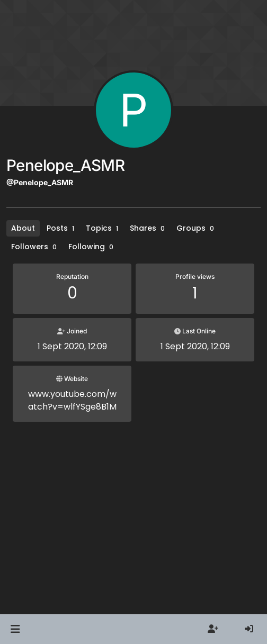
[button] (15, 629)
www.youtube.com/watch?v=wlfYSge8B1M (72, 400)
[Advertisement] (133, 527)
